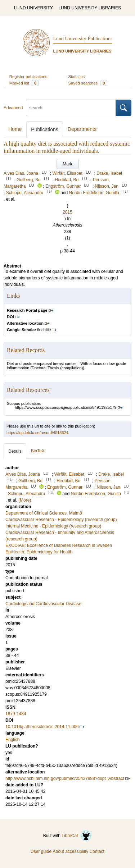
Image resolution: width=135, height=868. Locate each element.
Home (15, 129)
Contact (97, 851)
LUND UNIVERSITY (33, 8)
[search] (71, 108)
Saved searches (88, 83)
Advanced (13, 108)
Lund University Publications (83, 39)
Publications (45, 129)
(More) (25, 500)
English (12, 740)
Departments (82, 129)
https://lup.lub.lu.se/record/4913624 (37, 433)
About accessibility (70, 851)
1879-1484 (16, 714)
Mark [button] (67, 164)
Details (15, 451)
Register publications (28, 77)
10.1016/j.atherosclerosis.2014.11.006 (42, 727)
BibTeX (38, 451)
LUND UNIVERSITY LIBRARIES (90, 8)
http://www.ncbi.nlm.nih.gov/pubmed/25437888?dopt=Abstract (65, 778)
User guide (41, 851)
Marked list (24, 83)
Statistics (77, 77)
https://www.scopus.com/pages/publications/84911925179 (66, 407)
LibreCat (77, 836)
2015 (67, 212)
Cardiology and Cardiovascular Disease (43, 604)
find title (29, 330)
